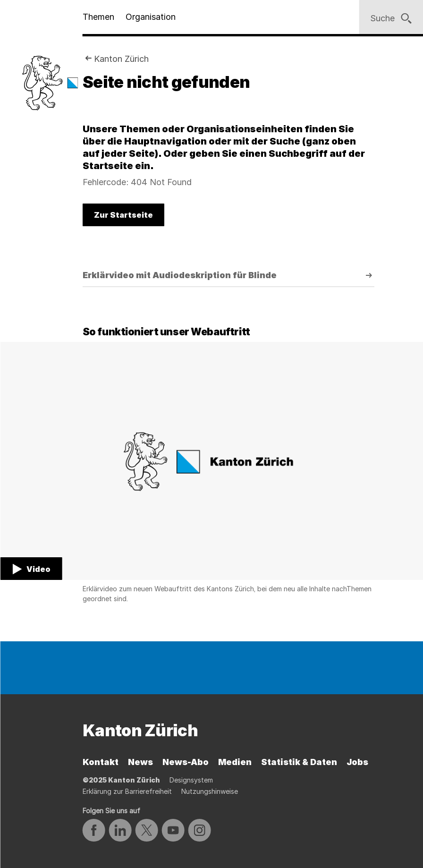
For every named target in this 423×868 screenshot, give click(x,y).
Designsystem (191, 780)
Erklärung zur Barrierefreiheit (127, 791)
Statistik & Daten (299, 762)
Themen (98, 17)
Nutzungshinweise (210, 791)
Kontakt (101, 762)
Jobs (357, 762)
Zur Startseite (123, 215)
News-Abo (186, 762)
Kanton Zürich (121, 59)
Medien (235, 762)
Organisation (151, 17)
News (140, 762)
